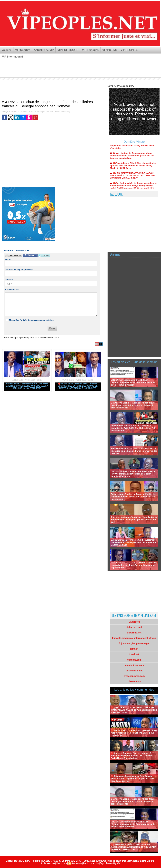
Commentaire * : (13, 290)
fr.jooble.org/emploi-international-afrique (134, 638)
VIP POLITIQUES (68, 50)
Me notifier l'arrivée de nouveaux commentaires (31, 320)
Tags (102, 863)
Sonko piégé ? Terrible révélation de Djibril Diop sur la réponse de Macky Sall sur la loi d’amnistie (27, 386)
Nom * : (9, 260)
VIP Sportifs (23, 50)
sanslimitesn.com (134, 665)
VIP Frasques (90, 50)
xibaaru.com (134, 681)
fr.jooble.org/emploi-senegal (134, 643)
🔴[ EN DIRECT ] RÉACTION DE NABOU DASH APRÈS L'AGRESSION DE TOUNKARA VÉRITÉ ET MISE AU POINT (133, 179)
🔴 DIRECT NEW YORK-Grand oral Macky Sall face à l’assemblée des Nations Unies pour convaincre (134, 733)
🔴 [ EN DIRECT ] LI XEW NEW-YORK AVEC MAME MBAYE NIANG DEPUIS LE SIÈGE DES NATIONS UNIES (134, 710)
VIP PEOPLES (130, 50)
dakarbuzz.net (134, 627)
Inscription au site (91, 863)
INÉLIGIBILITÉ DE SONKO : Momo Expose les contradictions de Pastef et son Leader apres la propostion (134, 565)
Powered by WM (113, 863)
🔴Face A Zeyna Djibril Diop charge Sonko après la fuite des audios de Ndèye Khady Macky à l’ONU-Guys (78, 386)
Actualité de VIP (44, 50)
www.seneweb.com (134, 676)
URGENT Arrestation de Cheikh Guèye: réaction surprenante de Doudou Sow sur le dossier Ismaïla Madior (133, 382)
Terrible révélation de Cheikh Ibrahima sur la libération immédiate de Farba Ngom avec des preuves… (134, 451)
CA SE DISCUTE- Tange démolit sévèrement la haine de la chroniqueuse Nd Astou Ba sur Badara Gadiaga (133, 542)
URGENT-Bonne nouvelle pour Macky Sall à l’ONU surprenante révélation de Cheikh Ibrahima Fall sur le (133, 474)
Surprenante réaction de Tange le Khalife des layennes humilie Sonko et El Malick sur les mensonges (134, 497)
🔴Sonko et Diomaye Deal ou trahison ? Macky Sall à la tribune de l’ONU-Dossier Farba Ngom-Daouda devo (131, 756)
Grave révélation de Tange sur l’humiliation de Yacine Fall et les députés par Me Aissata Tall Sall (134, 519)
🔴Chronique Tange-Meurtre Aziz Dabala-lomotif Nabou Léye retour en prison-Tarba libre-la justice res (132, 779)
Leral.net (134, 654)
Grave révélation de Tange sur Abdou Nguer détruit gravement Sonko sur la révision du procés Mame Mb (133, 405)
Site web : (10, 280)
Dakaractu (134, 622)
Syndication (77, 863)
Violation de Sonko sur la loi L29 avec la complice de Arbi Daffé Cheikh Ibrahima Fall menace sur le (133, 428)
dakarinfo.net (134, 633)
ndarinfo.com (134, 660)
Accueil (7, 50)
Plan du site (62, 863)
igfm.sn (134, 649)
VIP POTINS (110, 50)
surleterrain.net (134, 671)
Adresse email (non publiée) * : (20, 270)
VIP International (12, 57)
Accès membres (48, 863)
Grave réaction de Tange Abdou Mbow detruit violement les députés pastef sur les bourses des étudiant (132, 159)
